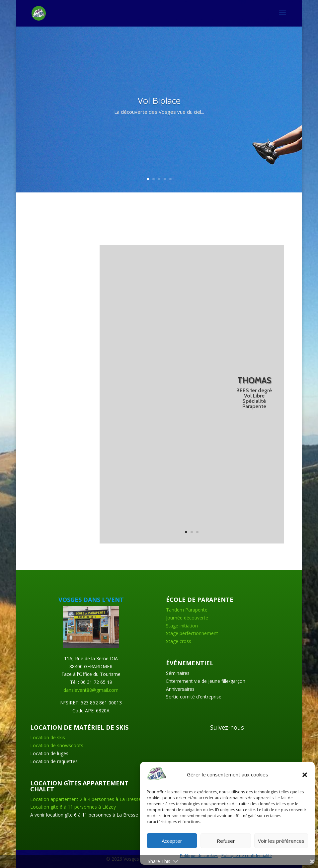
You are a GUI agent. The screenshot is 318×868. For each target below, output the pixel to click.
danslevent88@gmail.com (91, 690)
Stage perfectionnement (192, 633)
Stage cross (179, 641)
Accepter (172, 841)
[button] (305, 775)
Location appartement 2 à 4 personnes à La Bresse (86, 799)
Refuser (226, 841)
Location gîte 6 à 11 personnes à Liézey (73, 807)
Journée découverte (187, 618)
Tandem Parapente (187, 610)
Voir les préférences (281, 841)
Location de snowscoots (57, 745)
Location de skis (48, 737)
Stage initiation (182, 626)
